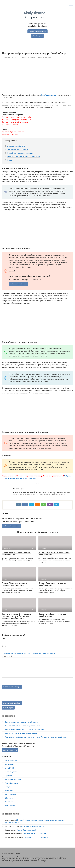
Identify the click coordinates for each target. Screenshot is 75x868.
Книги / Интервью (11, 784)
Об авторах (9, 799)
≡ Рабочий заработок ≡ (19, 284)
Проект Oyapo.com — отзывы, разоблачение (16, 554)
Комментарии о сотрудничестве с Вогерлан (24, 157)
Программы (9, 803)
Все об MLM (9, 769)
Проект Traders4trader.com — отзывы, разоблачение (16, 585)
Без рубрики (9, 766)
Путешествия (10, 807)
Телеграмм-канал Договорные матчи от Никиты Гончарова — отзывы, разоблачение (17, 617)
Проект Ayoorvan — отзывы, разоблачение (52, 585)
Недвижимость (10, 796)
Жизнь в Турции (11, 773)
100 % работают (11, 762)
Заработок (8, 777)
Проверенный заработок (38, 31)
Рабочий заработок (11, 751)
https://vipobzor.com (48, 95)
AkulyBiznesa (34, 13)
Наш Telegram (38, 36)
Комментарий (7, 657)
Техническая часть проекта (18, 150)
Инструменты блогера (13, 781)
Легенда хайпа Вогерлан (17, 146)
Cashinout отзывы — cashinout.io (34, 828)
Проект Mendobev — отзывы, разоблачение (52, 615)
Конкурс (8, 788)
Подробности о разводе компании (20, 153)
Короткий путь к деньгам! (26, 831)
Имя (4, 639)
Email (5, 646)
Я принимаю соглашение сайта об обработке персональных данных (30, 654)
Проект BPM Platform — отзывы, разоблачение (54, 554)
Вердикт (11, 160)
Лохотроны (32, 58)
